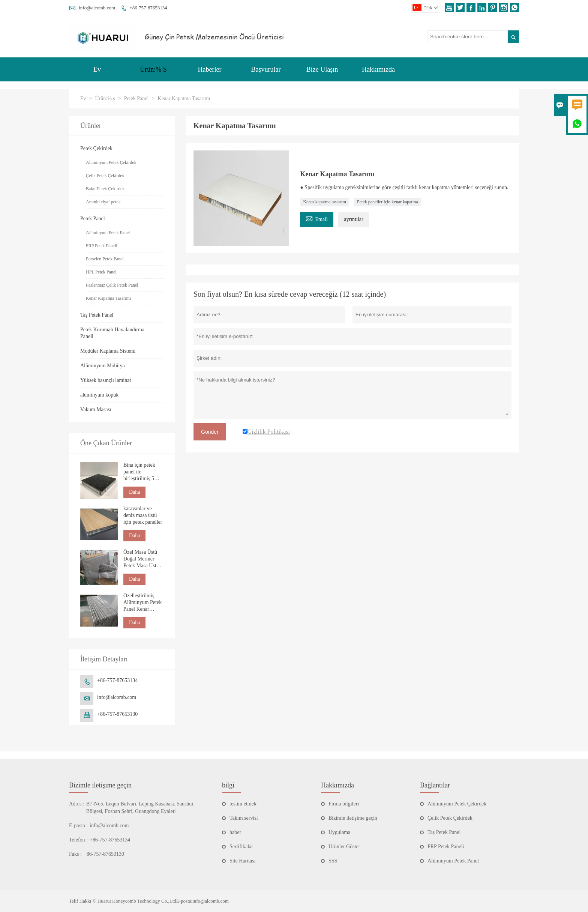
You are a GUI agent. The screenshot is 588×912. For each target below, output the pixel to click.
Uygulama (339, 832)
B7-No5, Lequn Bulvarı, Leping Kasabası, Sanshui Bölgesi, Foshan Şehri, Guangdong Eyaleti (140, 808)
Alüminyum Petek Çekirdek (111, 162)
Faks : (75, 854)
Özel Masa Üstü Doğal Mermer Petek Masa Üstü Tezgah (141, 559)
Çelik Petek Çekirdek (105, 176)
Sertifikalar (241, 847)
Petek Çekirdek (96, 148)
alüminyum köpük (99, 395)
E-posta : (78, 826)
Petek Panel (136, 98)
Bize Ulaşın (322, 69)
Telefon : (78, 840)
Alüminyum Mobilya (103, 366)
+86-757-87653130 (117, 714)
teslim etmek (243, 804)
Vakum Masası (96, 409)
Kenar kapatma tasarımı (325, 202)
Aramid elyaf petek (103, 202)
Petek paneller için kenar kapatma (388, 202)
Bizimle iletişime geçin (100, 785)
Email (316, 218)
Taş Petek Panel (97, 315)
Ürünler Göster (344, 847)
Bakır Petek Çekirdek (105, 189)
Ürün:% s (105, 98)
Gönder (210, 432)
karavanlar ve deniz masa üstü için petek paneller (143, 515)
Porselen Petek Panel (105, 259)
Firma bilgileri (344, 804)
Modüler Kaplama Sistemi (108, 351)
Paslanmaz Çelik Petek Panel (112, 285)
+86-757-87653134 (148, 8)
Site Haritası (243, 861)
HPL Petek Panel (101, 272)
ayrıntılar (353, 219)
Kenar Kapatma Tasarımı (108, 298)
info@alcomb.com (97, 8)
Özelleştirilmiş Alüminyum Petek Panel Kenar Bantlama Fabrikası (142, 603)
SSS (333, 861)
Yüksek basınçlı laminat (106, 380)
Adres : (77, 804)
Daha (135, 492)
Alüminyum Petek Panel (108, 233)
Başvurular (266, 69)
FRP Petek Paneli (102, 246)
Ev (97, 69)
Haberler (210, 69)
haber (235, 832)
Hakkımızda (378, 69)
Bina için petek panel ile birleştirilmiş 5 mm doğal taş (139, 472)
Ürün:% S (153, 69)
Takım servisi (244, 818)
